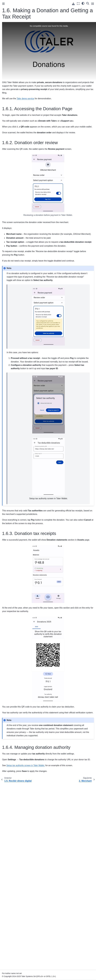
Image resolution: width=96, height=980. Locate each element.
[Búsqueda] (88, 3)
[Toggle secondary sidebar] (93, 4)
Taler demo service (25, 99)
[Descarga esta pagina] (73, 4)
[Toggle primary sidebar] (3, 4)
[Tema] (83, 3)
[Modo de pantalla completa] (78, 4)
